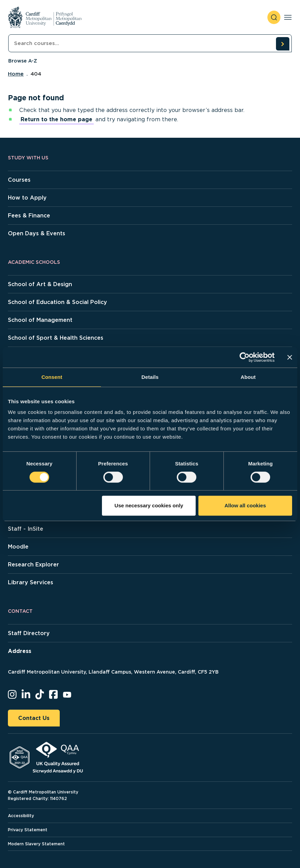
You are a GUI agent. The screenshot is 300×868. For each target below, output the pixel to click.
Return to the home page (56, 119)
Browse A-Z (23, 61)
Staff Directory (29, 633)
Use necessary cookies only (149, 505)
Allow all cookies (245, 505)
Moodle (18, 547)
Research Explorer (33, 565)
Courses (19, 180)
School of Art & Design (40, 284)
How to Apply (27, 198)
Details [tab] (150, 377)
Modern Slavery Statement (36, 844)
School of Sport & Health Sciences (56, 338)
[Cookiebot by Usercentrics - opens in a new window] (245, 357)
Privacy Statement (28, 830)
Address (20, 651)
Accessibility (21, 816)
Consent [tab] (52, 377)
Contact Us (34, 718)
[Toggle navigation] (288, 17)
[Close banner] (290, 357)
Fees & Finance (29, 216)
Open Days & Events (37, 233)
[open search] (274, 17)
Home (16, 74)
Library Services (31, 582)
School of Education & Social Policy (57, 302)
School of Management (40, 320)
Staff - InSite (26, 529)
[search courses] (282, 44)
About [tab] (248, 377)
